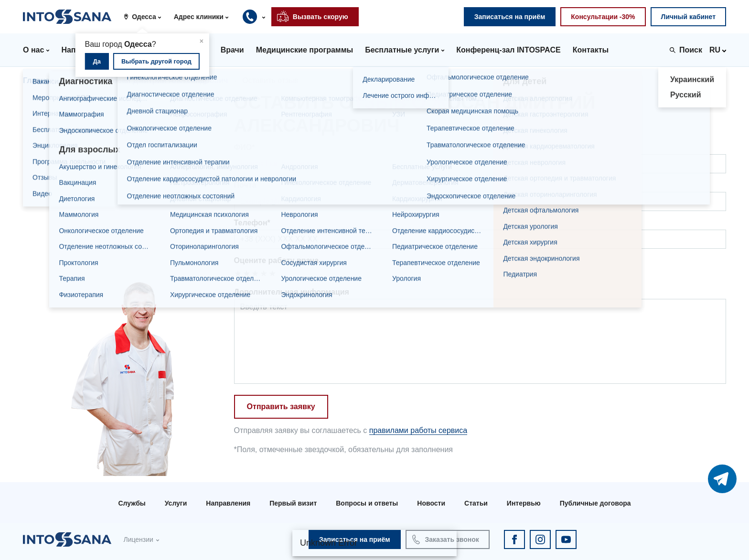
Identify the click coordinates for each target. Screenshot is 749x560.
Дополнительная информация (292, 292)
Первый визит (293, 503)
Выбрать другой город (156, 61)
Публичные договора (595, 503)
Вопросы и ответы (367, 503)
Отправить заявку (281, 407)
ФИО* (245, 147)
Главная (38, 80)
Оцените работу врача (277, 260)
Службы (132, 503)
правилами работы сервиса (418, 430)
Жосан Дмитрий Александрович (167, 80)
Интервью (524, 503)
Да (97, 61)
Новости (431, 503)
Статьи (476, 503)
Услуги (176, 503)
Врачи (80, 80)
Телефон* (252, 223)
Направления (228, 503)
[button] (146, 17)
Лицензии (138, 539)
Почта (245, 185)
